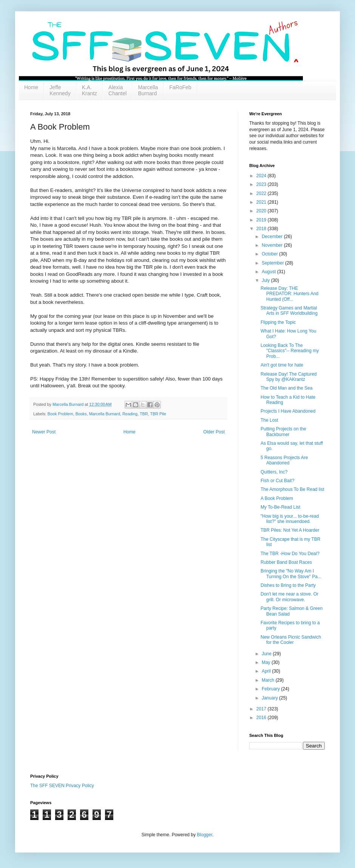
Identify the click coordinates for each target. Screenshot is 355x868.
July (266, 280)
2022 (262, 193)
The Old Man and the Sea (286, 388)
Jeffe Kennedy (60, 90)
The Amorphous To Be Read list (292, 489)
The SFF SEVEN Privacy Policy (62, 786)
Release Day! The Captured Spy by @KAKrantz (289, 377)
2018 (262, 229)
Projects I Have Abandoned (288, 411)
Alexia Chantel (117, 90)
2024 (262, 176)
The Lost (269, 420)
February (271, 689)
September (273, 263)
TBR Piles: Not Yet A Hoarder (290, 530)
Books (81, 414)
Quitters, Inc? (274, 472)
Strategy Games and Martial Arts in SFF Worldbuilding (289, 311)
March (269, 680)
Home (31, 87)
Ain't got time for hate (282, 365)
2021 (262, 202)
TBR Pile (158, 414)
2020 (262, 211)
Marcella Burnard (148, 90)
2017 (262, 709)
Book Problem (60, 414)
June (267, 654)
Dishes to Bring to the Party (288, 585)
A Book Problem (277, 498)
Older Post (214, 432)
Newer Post (44, 432)
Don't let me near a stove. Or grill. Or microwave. (289, 597)
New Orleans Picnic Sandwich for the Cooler (291, 640)
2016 (262, 718)
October (270, 254)
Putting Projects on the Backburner (283, 432)
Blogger (205, 835)
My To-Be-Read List (280, 507)
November (273, 245)
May (267, 662)
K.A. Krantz (90, 90)
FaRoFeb (180, 87)
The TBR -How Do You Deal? (290, 554)
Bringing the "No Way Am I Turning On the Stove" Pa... (291, 574)
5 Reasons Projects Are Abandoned (284, 460)
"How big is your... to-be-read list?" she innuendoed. (290, 519)
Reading (130, 414)
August (269, 272)
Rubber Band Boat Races (286, 562)
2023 (262, 184)
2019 (262, 220)
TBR (144, 414)
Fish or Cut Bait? (277, 481)
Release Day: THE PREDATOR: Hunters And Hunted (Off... (289, 294)
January (270, 698)
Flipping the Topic (278, 322)
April (267, 671)
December (273, 237)
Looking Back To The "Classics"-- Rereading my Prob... (290, 351)
